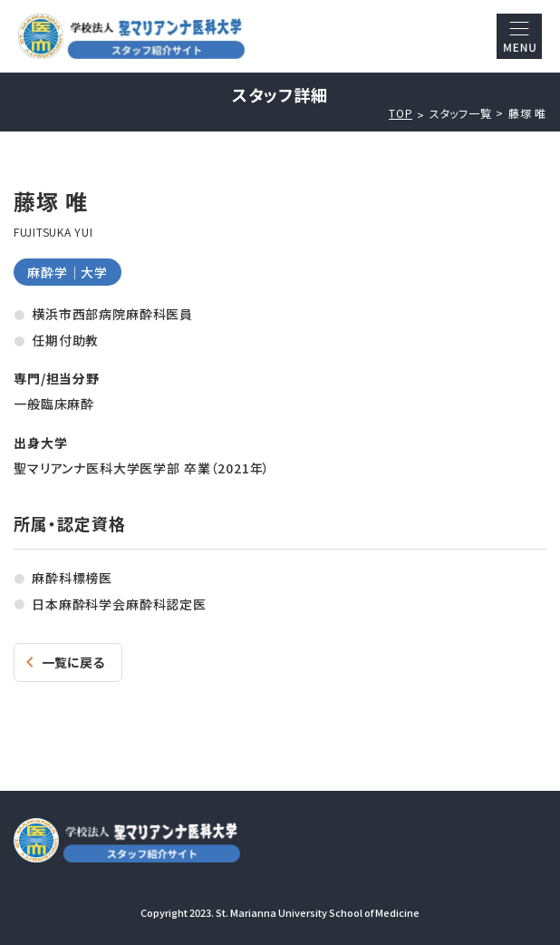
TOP (401, 113)
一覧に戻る (73, 662)
